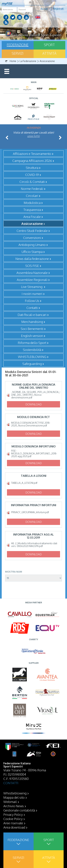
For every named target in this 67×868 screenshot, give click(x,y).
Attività (49, 53)
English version (32, 336)
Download (34, 404)
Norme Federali (32, 189)
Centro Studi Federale (32, 231)
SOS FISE (32, 266)
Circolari (32, 196)
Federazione (18, 45)
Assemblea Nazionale (32, 273)
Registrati (58, 9)
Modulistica (32, 203)
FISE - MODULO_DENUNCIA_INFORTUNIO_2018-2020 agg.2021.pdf (34, 454)
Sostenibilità (32, 350)
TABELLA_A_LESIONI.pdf (24, 483)
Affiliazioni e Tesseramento (32, 154)
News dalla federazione (32, 259)
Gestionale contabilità (19, 810)
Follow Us (32, 301)
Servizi (18, 53)
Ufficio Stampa (32, 252)
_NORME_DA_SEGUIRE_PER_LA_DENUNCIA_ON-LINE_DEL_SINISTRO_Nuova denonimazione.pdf (36, 395)
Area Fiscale (32, 217)
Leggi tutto (33, 136)
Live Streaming (32, 287)
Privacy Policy (13, 814)
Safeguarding (32, 364)
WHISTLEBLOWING (32, 357)
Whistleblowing (15, 793)
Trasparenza (32, 210)
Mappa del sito (14, 797)
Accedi (44, 9)
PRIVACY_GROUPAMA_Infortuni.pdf (30, 512)
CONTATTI (11, 783)
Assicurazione (32, 224)
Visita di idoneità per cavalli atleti (34, 133)
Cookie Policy (13, 819)
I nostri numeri (32, 294)
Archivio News (14, 806)
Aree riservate (13, 823)
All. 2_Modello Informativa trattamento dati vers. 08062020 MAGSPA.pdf (34, 545)
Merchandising (32, 322)
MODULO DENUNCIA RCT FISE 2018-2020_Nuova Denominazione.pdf (31, 424)
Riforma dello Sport (32, 343)
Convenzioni (32, 238)
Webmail (10, 802)
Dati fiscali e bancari (32, 315)
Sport (49, 45)
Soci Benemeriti (32, 329)
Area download (14, 827)
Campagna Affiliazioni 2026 (32, 161)
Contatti (32, 308)
